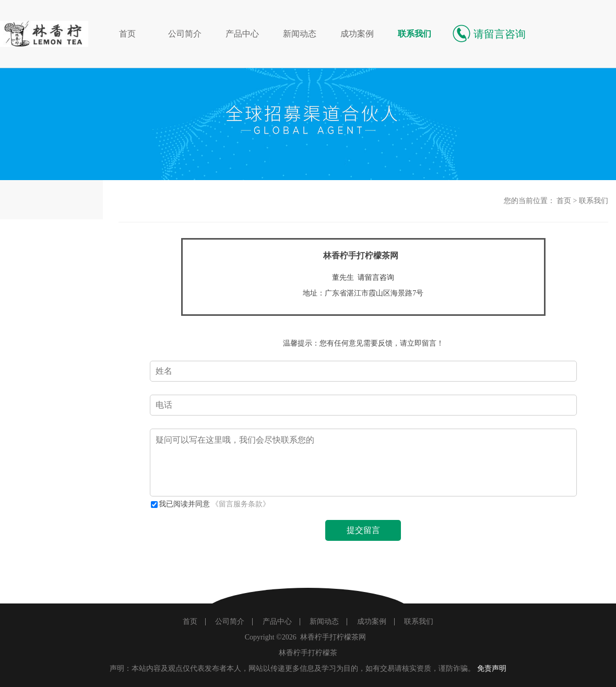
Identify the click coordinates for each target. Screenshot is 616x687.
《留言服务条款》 (241, 504)
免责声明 (492, 668)
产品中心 (242, 34)
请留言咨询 (376, 277)
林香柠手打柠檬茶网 (333, 637)
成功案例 (357, 34)
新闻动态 (300, 34)
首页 (127, 34)
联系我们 (414, 34)
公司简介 (185, 34)
